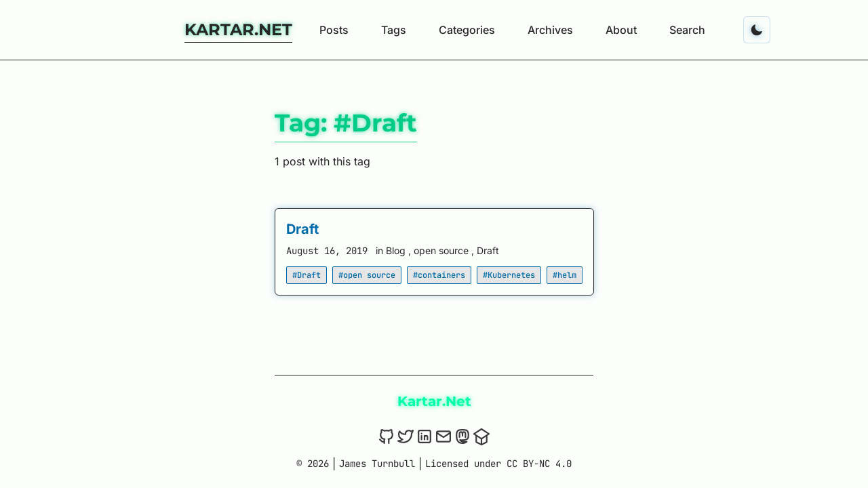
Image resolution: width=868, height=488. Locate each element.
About (621, 30)
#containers (439, 275)
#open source (367, 275)
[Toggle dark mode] (757, 30)
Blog (397, 250)
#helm (565, 275)
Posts (334, 30)
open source (442, 250)
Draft (302, 229)
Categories (467, 30)
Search (687, 30)
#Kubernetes (509, 275)
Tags (394, 30)
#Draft (307, 275)
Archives (550, 30)
